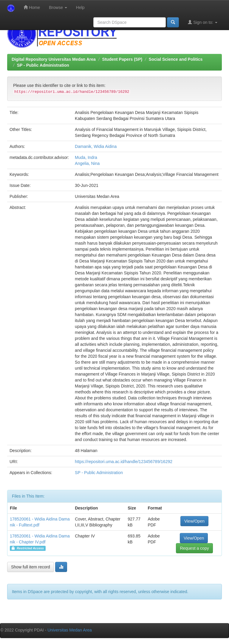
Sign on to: (203, 22)
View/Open (194, 521)
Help (80, 7)
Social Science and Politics (176, 59)
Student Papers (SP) (122, 59)
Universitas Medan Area (70, 630)
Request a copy (194, 548)
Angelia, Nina (87, 163)
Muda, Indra (86, 157)
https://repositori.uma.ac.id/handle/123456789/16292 (124, 462)
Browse (58, 7)
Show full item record (31, 567)
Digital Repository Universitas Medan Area (54, 59)
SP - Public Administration (43, 65)
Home (32, 7)
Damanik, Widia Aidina (96, 146)
